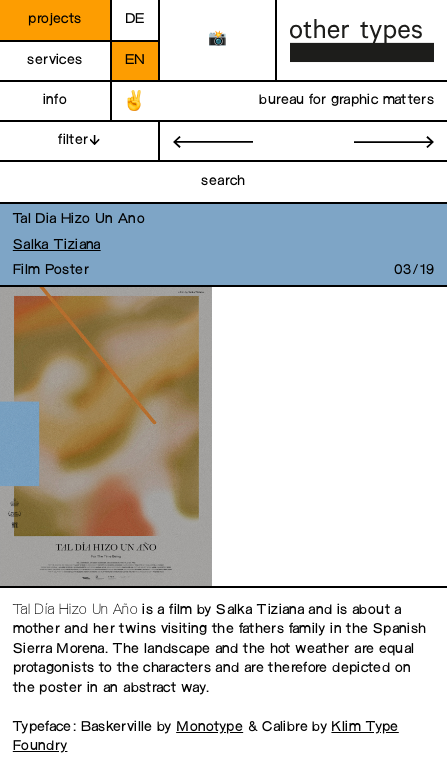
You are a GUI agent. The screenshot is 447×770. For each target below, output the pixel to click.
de (135, 19)
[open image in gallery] (104, 437)
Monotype (209, 727)
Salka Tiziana (57, 245)
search (223, 181)
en (135, 60)
